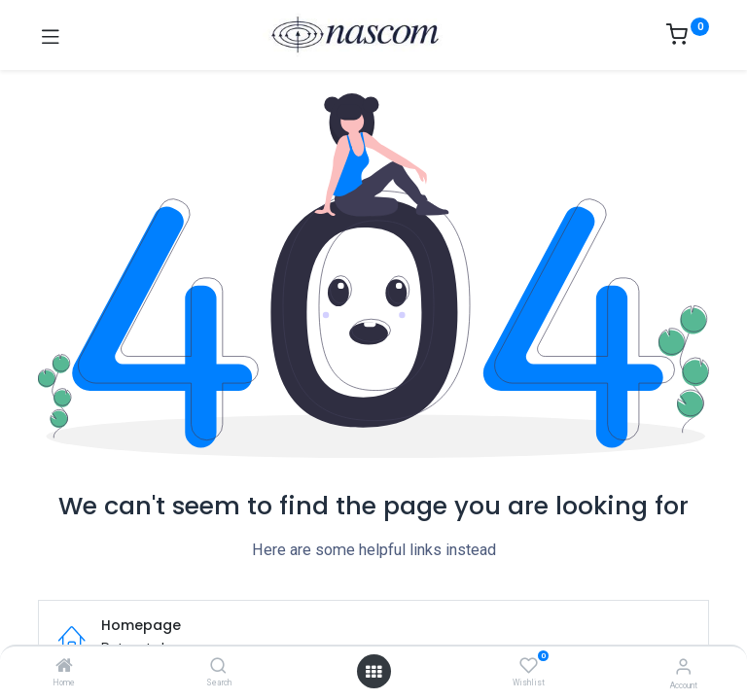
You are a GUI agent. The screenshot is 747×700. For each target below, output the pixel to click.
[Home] (64, 667)
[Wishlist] (529, 666)
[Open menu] (373, 672)
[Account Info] (683, 666)
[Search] (218, 667)
